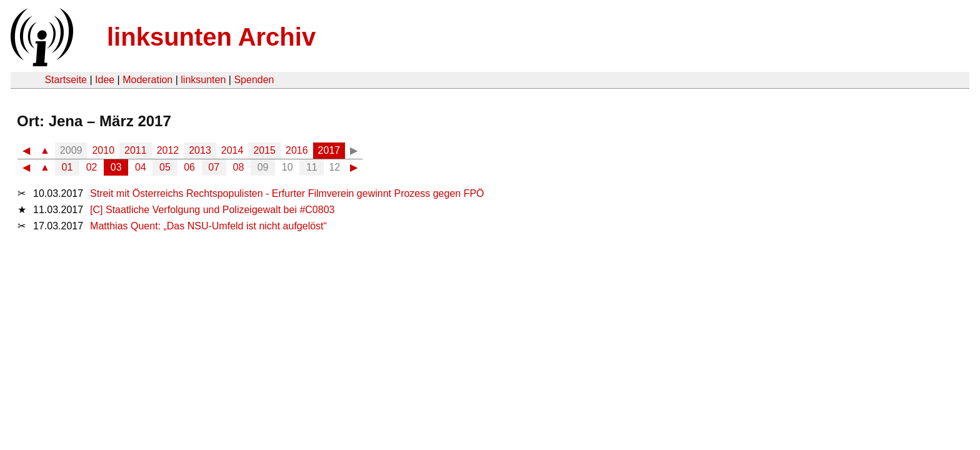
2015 (264, 150)
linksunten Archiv (211, 37)
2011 (136, 150)
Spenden (254, 80)
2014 (232, 150)
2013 (200, 150)
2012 (168, 150)
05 (165, 167)
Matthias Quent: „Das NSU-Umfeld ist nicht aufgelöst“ (208, 226)
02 (92, 167)
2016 (297, 150)
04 (141, 167)
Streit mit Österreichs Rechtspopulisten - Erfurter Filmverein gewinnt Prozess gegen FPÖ (287, 193)
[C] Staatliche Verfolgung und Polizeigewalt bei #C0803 (212, 210)
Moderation (147, 80)
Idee (105, 80)
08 (239, 167)
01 (67, 167)
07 (214, 167)
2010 (103, 150)
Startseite (66, 80)
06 (189, 167)
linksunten (203, 80)
